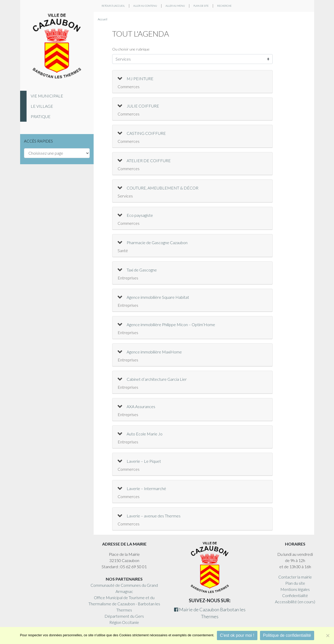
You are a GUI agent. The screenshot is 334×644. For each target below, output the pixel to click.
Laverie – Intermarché (146, 488)
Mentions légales (295, 589)
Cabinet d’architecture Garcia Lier (157, 379)
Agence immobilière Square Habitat (158, 297)
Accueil (103, 19)
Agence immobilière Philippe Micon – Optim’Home (171, 324)
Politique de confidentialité (287, 635)
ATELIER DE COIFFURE (149, 160)
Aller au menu (175, 6)
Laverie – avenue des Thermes (154, 516)
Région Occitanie (124, 622)
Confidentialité (295, 595)
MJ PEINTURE (140, 79)
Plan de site (201, 6)
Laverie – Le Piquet (144, 461)
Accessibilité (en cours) (295, 602)
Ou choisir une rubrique (131, 49)
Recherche (224, 6)
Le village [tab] (42, 106)
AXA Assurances (141, 406)
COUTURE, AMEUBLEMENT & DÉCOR (162, 188)
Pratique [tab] (41, 116)
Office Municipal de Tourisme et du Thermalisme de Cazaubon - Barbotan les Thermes (124, 604)
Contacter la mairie (295, 577)
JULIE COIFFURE (143, 106)
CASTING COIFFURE (146, 133)
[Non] (328, 635)
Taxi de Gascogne (142, 270)
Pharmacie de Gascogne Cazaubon (157, 242)
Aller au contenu (145, 6)
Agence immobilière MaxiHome (154, 352)
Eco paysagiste (140, 215)
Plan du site (295, 583)
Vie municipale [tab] (47, 96)
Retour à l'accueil (113, 6)
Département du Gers (124, 616)
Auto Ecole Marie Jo (145, 434)
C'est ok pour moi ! (237, 635)
